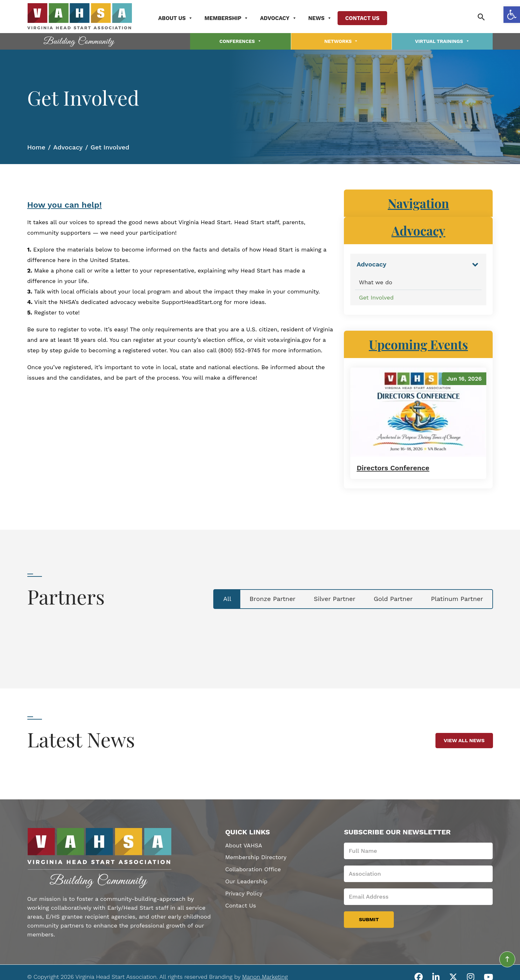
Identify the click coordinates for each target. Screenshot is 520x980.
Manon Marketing (265, 976)
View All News (464, 740)
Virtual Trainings (442, 41)
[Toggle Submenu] (475, 264)
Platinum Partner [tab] (456, 599)
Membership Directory (256, 857)
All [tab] (222, 599)
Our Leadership (246, 881)
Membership (228, 18)
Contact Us (364, 18)
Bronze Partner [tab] (269, 599)
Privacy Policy (244, 893)
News (321, 18)
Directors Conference (393, 467)
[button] (512, 15)
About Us (177, 18)
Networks (341, 41)
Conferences (240, 41)
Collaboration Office (253, 869)
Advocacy (280, 18)
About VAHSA (244, 845)
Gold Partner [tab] (392, 599)
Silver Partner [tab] (332, 599)
